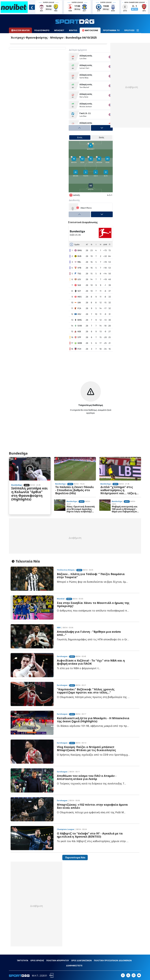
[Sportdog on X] (128, 975)
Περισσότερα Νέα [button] (75, 857)
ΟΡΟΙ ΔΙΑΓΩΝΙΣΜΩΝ (81, 960)
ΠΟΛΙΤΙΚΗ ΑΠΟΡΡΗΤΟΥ (58, 960)
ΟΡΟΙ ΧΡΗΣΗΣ (37, 960)
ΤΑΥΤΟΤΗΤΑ (22, 960)
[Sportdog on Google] (139, 975)
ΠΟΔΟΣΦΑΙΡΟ (42, 30)
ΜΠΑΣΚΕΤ (59, 30)
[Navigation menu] (138, 30)
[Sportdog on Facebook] (123, 975)
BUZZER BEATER (20, 30)
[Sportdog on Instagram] (134, 975)
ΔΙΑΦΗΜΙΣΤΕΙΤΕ (74, 966)
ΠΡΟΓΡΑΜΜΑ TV (111, 30)
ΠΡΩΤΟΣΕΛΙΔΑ (132, 30)
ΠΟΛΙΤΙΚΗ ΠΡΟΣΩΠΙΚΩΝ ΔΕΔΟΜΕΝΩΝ (113, 960)
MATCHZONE (90, 30)
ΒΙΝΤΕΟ (73, 30)
